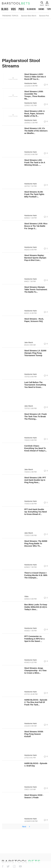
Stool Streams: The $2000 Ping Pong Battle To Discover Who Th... (36, 544)
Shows (41, 9)
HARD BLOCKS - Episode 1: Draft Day (36, 765)
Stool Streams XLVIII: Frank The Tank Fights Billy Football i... (34, 194)
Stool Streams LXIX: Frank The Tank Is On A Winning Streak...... (35, 163)
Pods (21, 9)
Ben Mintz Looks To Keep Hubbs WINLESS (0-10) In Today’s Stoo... (36, 607)
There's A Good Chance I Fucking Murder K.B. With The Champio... (36, 575)
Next (27, 827)
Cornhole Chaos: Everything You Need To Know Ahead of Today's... (36, 448)
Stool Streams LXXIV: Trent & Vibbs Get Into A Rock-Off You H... (35, 77)
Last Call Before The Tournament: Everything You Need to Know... (35, 385)
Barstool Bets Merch (29, 16)
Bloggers (31, 9)
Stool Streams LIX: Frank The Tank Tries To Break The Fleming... (35, 417)
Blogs (5, 9)
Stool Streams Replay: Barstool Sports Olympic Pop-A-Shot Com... (35, 258)
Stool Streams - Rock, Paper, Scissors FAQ (34, 320)
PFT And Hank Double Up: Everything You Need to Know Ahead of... (35, 512)
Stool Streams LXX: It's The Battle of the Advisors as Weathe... (36, 131)
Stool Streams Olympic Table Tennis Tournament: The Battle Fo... (36, 290)
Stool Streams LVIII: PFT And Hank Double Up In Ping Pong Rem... (35, 480)
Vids (13, 9)
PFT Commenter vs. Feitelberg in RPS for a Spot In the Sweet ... (34, 639)
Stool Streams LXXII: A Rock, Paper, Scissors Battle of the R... (34, 114)
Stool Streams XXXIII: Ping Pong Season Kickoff (34, 734)
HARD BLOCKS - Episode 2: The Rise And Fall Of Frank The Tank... (36, 702)
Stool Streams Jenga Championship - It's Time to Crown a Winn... (35, 671)
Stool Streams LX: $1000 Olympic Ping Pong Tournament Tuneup (35, 353)
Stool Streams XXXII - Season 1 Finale (34, 796)
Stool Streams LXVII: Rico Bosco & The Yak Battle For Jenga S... (36, 226)
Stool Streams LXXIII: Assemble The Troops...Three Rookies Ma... (35, 95)
